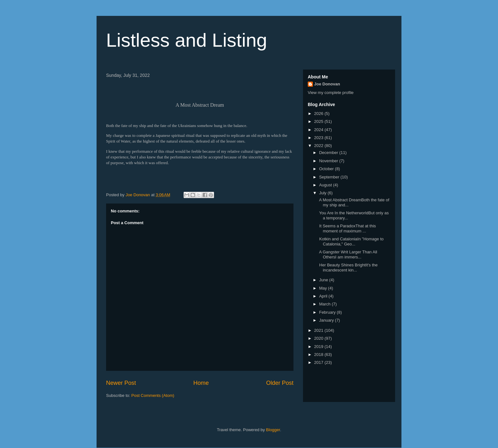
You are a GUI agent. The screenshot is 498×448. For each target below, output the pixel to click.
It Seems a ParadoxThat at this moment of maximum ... (347, 228)
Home (201, 383)
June (324, 280)
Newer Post (121, 383)
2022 (319, 146)
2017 (319, 362)
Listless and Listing (187, 40)
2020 (319, 338)
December (329, 153)
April (324, 296)
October (327, 169)
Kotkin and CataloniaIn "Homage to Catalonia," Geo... (351, 241)
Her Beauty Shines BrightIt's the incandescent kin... (348, 267)
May (324, 288)
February (328, 312)
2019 (319, 347)
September (330, 177)
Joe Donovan (327, 84)
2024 (319, 130)
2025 (319, 121)
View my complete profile (331, 93)
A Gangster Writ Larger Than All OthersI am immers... (347, 254)
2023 (319, 138)
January (327, 320)
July (323, 193)
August (326, 185)
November (329, 161)
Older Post (280, 383)
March (326, 304)
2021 (319, 330)
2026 (319, 114)
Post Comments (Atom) (153, 395)
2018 (319, 354)
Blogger (273, 430)
